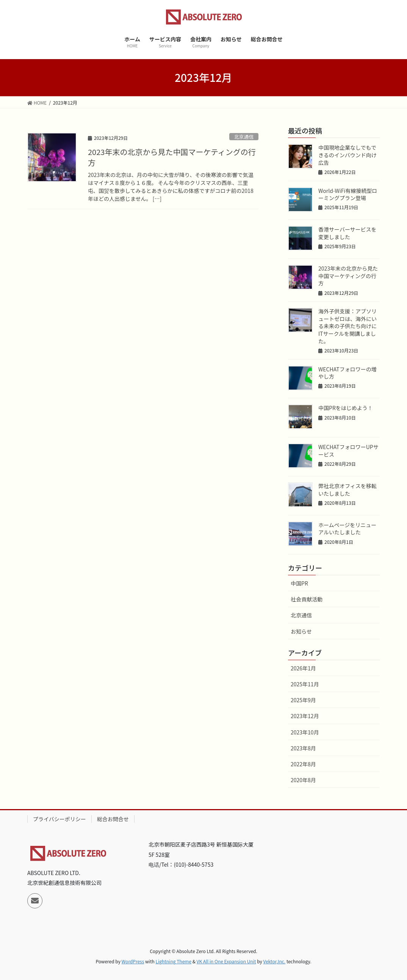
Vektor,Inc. (274, 961)
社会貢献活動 (307, 599)
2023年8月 (303, 748)
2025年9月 (303, 700)
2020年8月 (303, 780)
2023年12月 (305, 716)
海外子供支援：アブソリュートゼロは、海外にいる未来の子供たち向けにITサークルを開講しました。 (348, 326)
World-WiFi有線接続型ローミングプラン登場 (348, 194)
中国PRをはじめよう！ (346, 408)
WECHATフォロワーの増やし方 (348, 373)
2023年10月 (305, 732)
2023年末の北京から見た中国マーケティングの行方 (172, 157)
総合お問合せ (113, 819)
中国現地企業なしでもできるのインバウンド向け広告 (348, 155)
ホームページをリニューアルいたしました (347, 529)
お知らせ (301, 631)
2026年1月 (303, 668)
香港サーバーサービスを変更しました (348, 233)
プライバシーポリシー (59, 819)
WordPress (133, 961)
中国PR (299, 583)
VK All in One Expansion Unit (226, 961)
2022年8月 (303, 764)
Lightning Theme (173, 961)
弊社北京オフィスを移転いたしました (348, 490)
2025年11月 (305, 684)
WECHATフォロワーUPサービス (348, 451)
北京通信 (244, 137)
